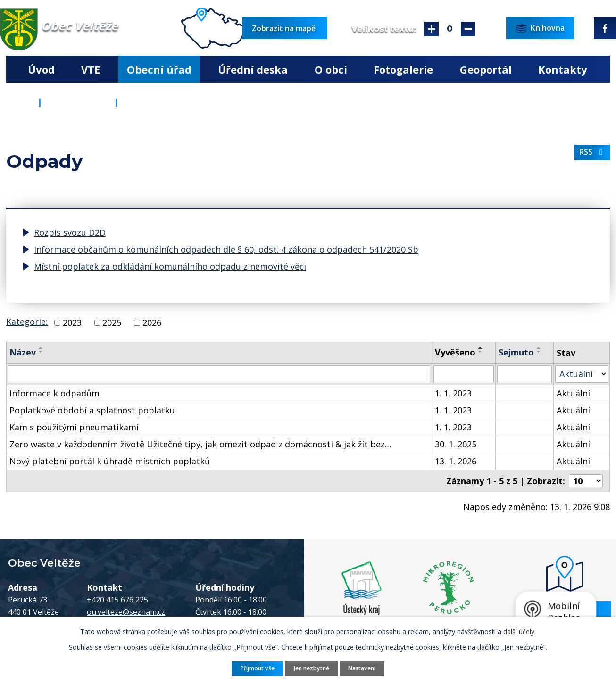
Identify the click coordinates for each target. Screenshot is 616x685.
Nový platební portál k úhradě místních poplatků (110, 461)
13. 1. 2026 (456, 461)
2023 (72, 322)
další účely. (520, 631)
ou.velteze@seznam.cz (126, 612)
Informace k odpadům (54, 393)
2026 (152, 322)
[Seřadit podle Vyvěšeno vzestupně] (481, 348)
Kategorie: (27, 322)
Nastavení (362, 668)
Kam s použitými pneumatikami (74, 427)
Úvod (41, 69)
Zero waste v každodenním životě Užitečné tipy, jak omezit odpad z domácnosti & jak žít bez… (200, 444)
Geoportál (486, 69)
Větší (431, 29)
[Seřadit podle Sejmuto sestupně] (539, 352)
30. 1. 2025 (456, 444)
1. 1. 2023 (453, 393)
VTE (91, 69)
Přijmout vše (258, 668)
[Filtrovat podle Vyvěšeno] (464, 374)
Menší (468, 29)
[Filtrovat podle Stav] (582, 374)
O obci (331, 69)
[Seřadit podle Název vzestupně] (41, 348)
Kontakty (563, 69)
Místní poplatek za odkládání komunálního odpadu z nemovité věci (170, 266)
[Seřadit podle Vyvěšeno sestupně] (481, 352)
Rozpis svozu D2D (70, 232)
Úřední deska (253, 69)
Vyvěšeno (455, 352)
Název (23, 352)
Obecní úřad (159, 69)
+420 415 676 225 (117, 600)
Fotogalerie (403, 69)
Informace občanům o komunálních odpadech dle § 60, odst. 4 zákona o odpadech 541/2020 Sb (226, 249)
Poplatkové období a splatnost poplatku (92, 410)
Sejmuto (516, 352)
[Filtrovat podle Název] (219, 374)
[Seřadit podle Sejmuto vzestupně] (539, 348)
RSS (592, 152)
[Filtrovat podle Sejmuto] (524, 374)
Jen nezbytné (312, 668)
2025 (112, 322)
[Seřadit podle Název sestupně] (41, 352)
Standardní (450, 29)
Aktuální (573, 393)
